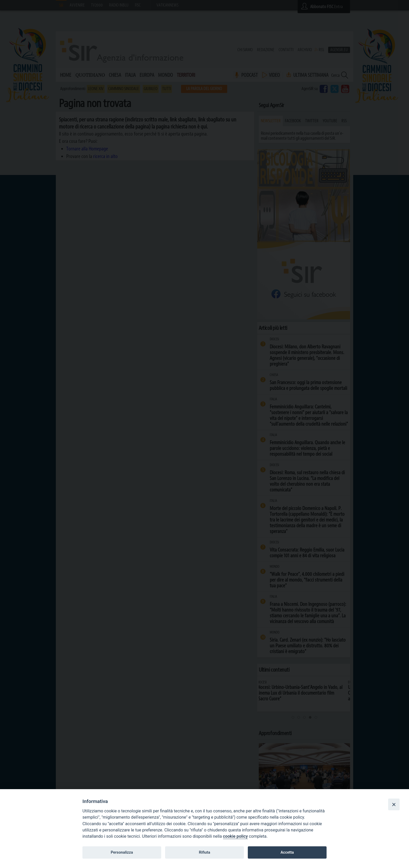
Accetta (287, 852)
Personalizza (122, 852)
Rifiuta (204, 852)
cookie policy (235, 836)
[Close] (394, 804)
